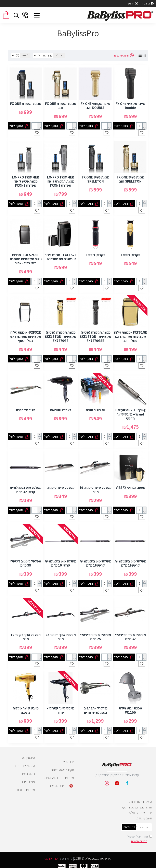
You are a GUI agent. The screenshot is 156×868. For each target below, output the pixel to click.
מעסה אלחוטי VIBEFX (131, 485)
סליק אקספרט (26, 408)
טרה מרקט (51, 856)
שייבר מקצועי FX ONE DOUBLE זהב (96, 105)
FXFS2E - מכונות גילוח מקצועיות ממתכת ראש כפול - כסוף (26, 335)
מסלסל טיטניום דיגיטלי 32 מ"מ (131, 634)
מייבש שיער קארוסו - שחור (61, 707)
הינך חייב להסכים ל (140, 837)
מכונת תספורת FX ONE (26, 102)
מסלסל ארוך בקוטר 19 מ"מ (26, 634)
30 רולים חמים (96, 408)
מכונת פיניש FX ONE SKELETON (96, 178)
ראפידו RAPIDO (61, 408)
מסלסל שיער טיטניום (61, 485)
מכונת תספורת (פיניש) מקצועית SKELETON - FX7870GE (61, 335)
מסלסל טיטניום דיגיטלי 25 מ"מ (96, 634)
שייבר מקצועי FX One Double (130, 105)
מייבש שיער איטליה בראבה (26, 707)
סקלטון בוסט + (131, 253)
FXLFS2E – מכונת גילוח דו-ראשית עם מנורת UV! (61, 255)
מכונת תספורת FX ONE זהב (61, 105)
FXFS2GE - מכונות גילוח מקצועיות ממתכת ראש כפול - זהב (131, 335)
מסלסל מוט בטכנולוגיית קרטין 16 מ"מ (95, 561)
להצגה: (25, 55)
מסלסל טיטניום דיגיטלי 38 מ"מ (26, 561)
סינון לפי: (63, 55)
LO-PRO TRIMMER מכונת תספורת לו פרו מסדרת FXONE (61, 180)
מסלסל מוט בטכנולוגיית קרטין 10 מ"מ (61, 561)
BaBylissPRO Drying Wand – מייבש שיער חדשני (131, 412)
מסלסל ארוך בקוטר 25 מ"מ (61, 634)
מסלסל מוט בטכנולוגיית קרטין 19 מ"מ (130, 561)
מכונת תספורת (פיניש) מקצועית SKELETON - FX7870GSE (95, 335)
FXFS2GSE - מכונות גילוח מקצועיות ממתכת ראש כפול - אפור (26, 257)
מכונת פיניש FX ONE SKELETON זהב (131, 178)
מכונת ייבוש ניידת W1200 (130, 707)
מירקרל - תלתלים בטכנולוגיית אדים (96, 707)
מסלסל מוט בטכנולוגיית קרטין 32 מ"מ (26, 487)
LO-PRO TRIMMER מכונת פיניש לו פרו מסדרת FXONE (26, 180)
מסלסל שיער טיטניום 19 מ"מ (95, 487)
